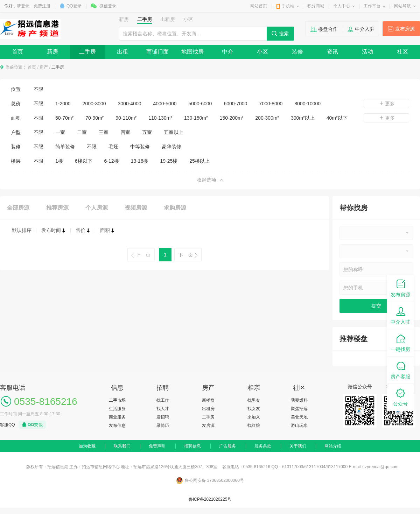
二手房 (87, 52)
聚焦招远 (299, 409)
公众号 (400, 397)
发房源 (208, 425)
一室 (60, 132)
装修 (297, 52)
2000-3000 (94, 104)
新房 (52, 52)
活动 (367, 52)
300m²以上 (303, 118)
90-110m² (126, 118)
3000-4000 (130, 104)
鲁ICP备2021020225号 (210, 499)
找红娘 (254, 425)
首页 (17, 52)
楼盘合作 (328, 29)
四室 (125, 132)
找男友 (254, 400)
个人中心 (342, 6)
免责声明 (157, 446)
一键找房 (400, 342)
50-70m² (64, 118)
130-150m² (196, 118)
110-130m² (160, 118)
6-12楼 (112, 161)
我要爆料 (299, 400)
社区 (402, 52)
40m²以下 (337, 118)
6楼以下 (84, 161)
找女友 (254, 409)
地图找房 (192, 52)
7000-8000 (271, 104)
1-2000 (63, 104)
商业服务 (117, 417)
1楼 (59, 161)
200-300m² (267, 118)
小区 (262, 52)
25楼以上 (199, 161)
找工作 (163, 400)
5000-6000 (200, 104)
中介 (227, 52)
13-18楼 (140, 161)
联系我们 (122, 446)
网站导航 (402, 6)
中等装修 (140, 147)
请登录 (23, 6)
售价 (83, 230)
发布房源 (405, 29)
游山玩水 (299, 425)
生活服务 (117, 409)
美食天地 (299, 417)
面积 (107, 230)
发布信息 (117, 425)
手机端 (288, 6)
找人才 (163, 409)
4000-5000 (165, 104)
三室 (104, 132)
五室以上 (174, 132)
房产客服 (400, 370)
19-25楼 (169, 161)
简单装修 (65, 147)
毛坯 (113, 147)
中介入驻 (365, 29)
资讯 (332, 52)
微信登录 (108, 6)
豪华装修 (171, 147)
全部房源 (18, 208)
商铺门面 (157, 52)
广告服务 (227, 446)
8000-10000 (307, 104)
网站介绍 (333, 446)
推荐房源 (57, 208)
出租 (122, 52)
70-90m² (94, 118)
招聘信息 (192, 446)
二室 (82, 132)
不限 (38, 89)
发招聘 (163, 417)
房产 (44, 67)
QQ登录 (74, 6)
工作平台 (372, 6)
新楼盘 (208, 400)
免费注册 (42, 6)
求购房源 (175, 208)
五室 (147, 132)
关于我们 (298, 446)
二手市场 (117, 400)
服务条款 (263, 446)
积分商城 (316, 6)
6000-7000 (235, 104)
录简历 (163, 425)
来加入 (254, 417)
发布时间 (54, 230)
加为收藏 (87, 446)
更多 (386, 104)
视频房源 (136, 208)
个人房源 (97, 208)
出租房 (208, 409)
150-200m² (232, 118)
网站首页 (259, 6)
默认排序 (22, 230)
